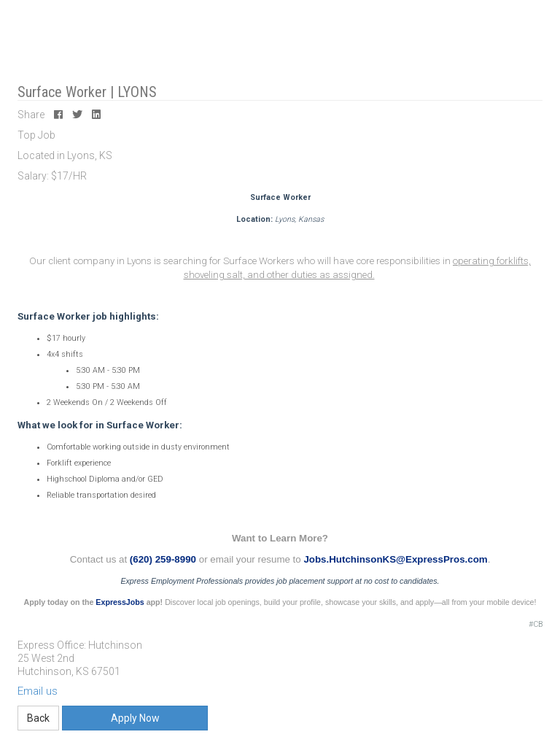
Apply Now (135, 718)
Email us (38, 691)
